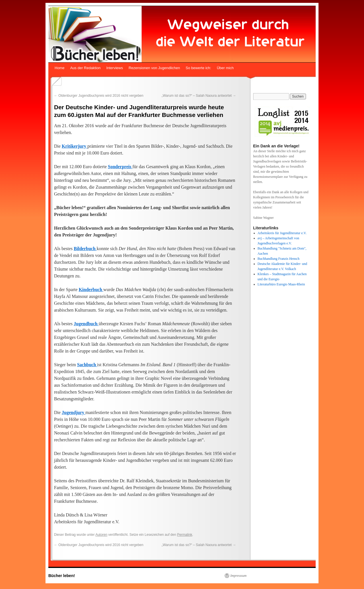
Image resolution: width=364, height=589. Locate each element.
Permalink (185, 535)
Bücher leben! (62, 576)
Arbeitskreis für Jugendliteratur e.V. (282, 233)
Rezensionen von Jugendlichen (154, 68)
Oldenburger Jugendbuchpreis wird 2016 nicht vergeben (99, 96)
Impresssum (238, 576)
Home (60, 68)
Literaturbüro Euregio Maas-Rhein (281, 284)
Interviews (115, 68)
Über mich (225, 68)
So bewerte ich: (198, 68)
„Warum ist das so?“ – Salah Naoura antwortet (199, 96)
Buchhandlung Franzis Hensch (279, 259)
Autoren (101, 535)
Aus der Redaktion (85, 68)
